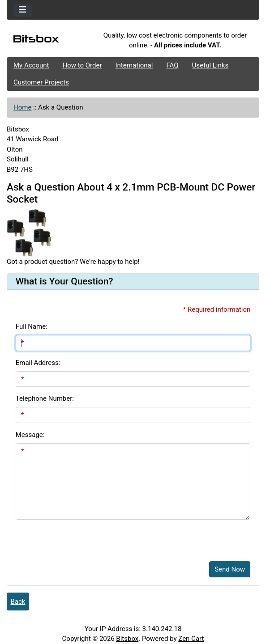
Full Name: (32, 326)
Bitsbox (127, 639)
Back (18, 602)
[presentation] (84, 537)
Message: (30, 435)
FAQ (172, 65)
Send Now (230, 569)
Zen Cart (191, 639)
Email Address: (38, 363)
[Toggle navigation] (23, 10)
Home (22, 107)
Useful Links (210, 65)
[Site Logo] (49, 40)
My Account (31, 65)
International (134, 65)
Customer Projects (41, 82)
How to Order (82, 65)
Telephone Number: (45, 398)
